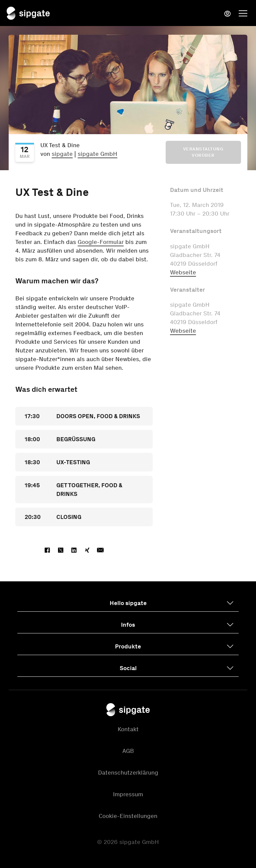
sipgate (62, 154)
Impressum (128, 794)
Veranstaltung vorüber (203, 152)
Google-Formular (101, 242)
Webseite (183, 272)
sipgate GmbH (97, 154)
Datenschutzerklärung (128, 773)
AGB (128, 751)
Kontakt (128, 729)
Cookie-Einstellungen (128, 816)
